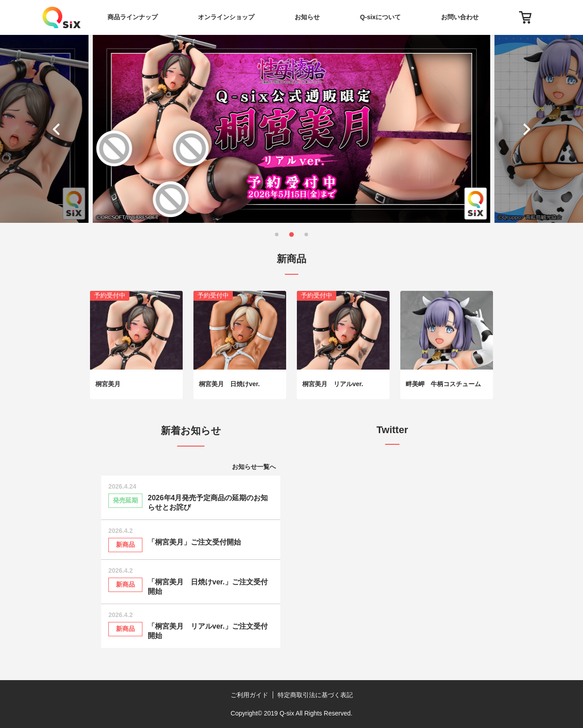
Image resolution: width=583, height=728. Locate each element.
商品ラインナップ (133, 17)
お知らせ (307, 17)
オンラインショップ (226, 17)
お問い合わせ (460, 17)
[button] (58, 129)
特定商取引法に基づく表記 (315, 695)
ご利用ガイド (249, 695)
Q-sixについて (380, 17)
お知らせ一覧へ (254, 467)
